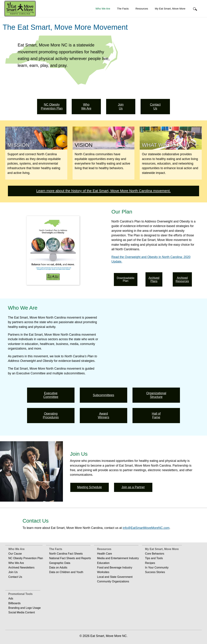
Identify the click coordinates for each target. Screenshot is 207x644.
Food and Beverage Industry (115, 568)
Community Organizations (113, 581)
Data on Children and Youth (66, 572)
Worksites (103, 572)
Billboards (15, 603)
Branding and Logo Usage (25, 608)
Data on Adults (58, 568)
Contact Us (15, 577)
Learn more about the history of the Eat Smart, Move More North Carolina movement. (104, 191)
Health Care (105, 554)
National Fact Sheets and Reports (70, 558)
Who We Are (103, 9)
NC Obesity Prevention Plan (26, 558)
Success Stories (155, 572)
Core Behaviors (155, 554)
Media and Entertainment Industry (118, 558)
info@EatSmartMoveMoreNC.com (146, 528)
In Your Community (157, 568)
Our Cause (15, 554)
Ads (11, 599)
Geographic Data (60, 563)
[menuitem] (103, 9)
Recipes (150, 563)
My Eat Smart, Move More (170, 9)
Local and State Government (115, 577)
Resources (142, 9)
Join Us (13, 572)
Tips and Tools (154, 558)
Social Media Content (22, 612)
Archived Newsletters (22, 568)
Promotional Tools (21, 594)
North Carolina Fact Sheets (66, 554)
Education (103, 563)
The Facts (123, 9)
